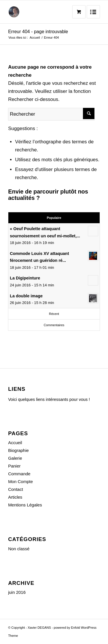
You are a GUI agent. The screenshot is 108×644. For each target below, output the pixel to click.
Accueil (35, 37)
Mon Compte (20, 481)
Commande (19, 474)
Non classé (19, 549)
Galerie (15, 458)
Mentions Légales (25, 505)
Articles (15, 497)
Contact (16, 489)
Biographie (18, 450)
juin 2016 (17, 592)
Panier (14, 466)
